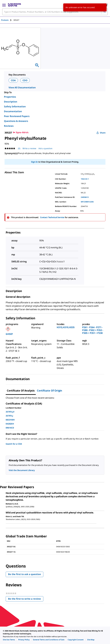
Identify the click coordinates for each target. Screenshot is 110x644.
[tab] (7, 20)
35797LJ (9, 416)
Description (11, 102)
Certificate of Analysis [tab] (21, 391)
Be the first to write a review (26, 599)
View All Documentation (22, 87)
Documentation (13, 111)
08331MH (10, 420)
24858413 (85, 197)
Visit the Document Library (22, 470)
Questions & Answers (16, 121)
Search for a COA (14, 444)
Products (5, 20)
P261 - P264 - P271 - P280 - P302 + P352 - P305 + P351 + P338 (93, 330)
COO (25, 80)
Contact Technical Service (52, 217)
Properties (10, 97)
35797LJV (10, 412)
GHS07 (9, 334)
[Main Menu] (4, 5)
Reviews (9, 126)
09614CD (10, 428)
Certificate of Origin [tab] (50, 391)
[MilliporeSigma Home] (14, 5)
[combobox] (55, 12)
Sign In (34, 162)
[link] (9, 640)
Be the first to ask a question (25, 574)
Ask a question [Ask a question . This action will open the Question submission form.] (45, 148)
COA (13, 80)
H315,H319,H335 (66, 327)
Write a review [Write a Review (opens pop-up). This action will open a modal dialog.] (29, 148)
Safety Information (15, 106)
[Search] (104, 12)
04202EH (10, 424)
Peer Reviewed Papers (17, 116)
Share (101, 133)
